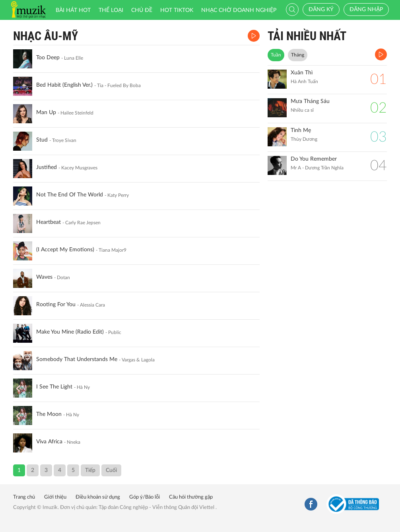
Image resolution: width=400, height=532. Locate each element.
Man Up (46, 113)
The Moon (49, 414)
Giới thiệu (55, 497)
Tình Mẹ (301, 130)
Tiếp (90, 470)
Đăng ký (321, 10)
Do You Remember (314, 159)
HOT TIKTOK (177, 10)
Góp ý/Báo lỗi (145, 497)
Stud (42, 140)
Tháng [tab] (298, 55)
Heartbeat (49, 222)
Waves (44, 277)
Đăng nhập (366, 10)
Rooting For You (56, 305)
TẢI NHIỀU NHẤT (307, 36)
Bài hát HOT (73, 10)
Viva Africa (49, 442)
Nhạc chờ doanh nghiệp (239, 10)
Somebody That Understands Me (77, 359)
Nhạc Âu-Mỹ (46, 36)
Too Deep (48, 58)
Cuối (111, 470)
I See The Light (54, 387)
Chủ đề (142, 10)
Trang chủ (24, 497)
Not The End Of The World (70, 195)
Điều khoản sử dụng (98, 497)
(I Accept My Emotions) (65, 250)
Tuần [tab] (276, 55)
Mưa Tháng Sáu (310, 101)
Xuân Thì (302, 73)
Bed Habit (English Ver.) (64, 85)
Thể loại (111, 10)
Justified (47, 167)
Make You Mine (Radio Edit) (70, 332)
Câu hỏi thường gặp (191, 497)
